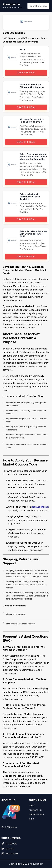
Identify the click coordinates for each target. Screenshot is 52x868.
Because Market (40, 507)
